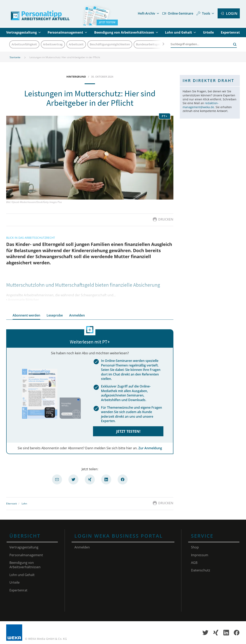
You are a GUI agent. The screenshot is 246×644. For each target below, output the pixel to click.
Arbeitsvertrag (53, 44)
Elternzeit (11, 504)
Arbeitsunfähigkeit (24, 44)
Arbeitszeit (76, 44)
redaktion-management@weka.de (201, 105)
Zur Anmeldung (150, 448)
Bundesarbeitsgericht (151, 44)
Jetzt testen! (128, 431)
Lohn (24, 504)
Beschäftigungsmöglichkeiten (110, 44)
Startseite (15, 57)
